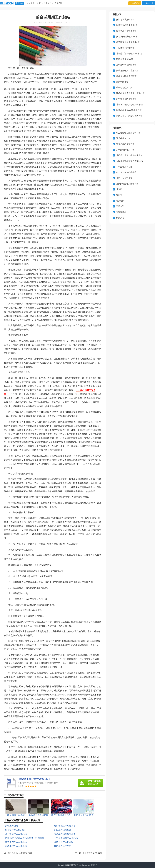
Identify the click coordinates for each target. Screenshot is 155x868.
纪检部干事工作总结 (15, 830)
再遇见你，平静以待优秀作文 (129, 116)
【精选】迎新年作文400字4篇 (129, 54)
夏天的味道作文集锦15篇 (127, 184)
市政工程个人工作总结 (16, 846)
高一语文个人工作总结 (16, 834)
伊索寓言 (120, 218)
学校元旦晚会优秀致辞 (126, 76)
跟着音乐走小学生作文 (126, 31)
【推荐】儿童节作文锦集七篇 (129, 155)
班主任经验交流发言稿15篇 (128, 133)
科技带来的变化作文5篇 (127, 25)
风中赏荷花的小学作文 (126, 99)
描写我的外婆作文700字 (127, 37)
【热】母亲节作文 (124, 178)
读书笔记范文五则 (124, 88)
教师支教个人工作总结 (16, 842)
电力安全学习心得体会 (126, 172)
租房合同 (120, 201)
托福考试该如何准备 (125, 20)
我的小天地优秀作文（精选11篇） (131, 93)
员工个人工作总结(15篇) (22, 853)
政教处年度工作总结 (64, 842)
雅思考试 (120, 206)
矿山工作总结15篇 (63, 830)
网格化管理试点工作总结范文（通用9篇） (25, 838)
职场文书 (47, 3)
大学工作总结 (12, 826)
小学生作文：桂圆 (124, 167)
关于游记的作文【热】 (126, 150)
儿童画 (119, 189)
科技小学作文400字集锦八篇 (129, 110)
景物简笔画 (121, 212)
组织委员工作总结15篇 (65, 826)
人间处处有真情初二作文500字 (130, 161)
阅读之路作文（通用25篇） (128, 71)
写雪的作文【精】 (124, 138)
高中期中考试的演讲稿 (126, 65)
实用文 (119, 195)
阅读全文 (59, 23)
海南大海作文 (122, 82)
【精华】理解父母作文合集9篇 (130, 105)
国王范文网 (74, 865)
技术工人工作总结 (63, 846)
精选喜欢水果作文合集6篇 (128, 42)
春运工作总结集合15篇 (65, 834)
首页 (39, 3)
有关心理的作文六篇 (125, 144)
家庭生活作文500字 (125, 59)
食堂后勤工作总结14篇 (92, 853)
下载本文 (67, 23)
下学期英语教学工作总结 (66, 838)
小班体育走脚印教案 (125, 48)
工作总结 (19, 3)
